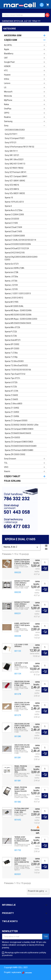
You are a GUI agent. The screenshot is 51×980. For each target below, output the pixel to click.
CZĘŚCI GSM (11, 40)
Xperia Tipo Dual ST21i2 (15, 374)
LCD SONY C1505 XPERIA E (21, 646)
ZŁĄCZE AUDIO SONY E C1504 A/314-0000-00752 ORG (22, 861)
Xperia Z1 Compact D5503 (16, 421)
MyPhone (8, 100)
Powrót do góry (38, 891)
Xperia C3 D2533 (12, 219)
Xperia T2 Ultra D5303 (14, 361)
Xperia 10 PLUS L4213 (14, 202)
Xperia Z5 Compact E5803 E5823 (19, 442)
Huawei (7, 75)
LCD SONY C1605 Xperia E (21, 664)
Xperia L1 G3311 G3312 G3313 (18, 293)
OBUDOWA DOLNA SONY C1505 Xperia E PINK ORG (22, 683)
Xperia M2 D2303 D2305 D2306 (18, 315)
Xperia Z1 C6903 (12, 412)
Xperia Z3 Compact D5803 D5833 (19, 429)
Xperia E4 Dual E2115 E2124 (17, 248)
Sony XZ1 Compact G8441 (16, 176)
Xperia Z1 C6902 (12, 408)
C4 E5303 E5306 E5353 (15, 130)
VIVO (6, 467)
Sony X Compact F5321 (15, 138)
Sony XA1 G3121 (12, 155)
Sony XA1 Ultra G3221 (14, 159)
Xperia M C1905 (12, 302)
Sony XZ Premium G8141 (16, 172)
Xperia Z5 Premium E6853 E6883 (19, 450)
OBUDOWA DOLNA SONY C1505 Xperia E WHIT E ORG (22, 705)
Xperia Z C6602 (11, 395)
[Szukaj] (23, 15)
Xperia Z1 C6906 (12, 416)
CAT (6, 58)
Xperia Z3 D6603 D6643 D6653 (18, 433)
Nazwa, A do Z (21, 547)
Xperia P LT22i (11, 332)
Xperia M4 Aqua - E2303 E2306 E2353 (21, 319)
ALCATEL (8, 45)
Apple (7, 49)
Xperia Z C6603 (11, 399)
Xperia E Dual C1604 (13, 227)
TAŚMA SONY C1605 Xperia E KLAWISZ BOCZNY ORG (22, 840)
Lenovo (7, 83)
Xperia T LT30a (11, 353)
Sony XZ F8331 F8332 (14, 168)
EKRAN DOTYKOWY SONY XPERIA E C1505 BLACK (22, 583)
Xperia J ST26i (11, 281)
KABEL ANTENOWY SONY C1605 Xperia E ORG (22, 625)
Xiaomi (7, 471)
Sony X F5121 (11, 142)
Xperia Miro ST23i (12, 327)
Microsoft (8, 92)
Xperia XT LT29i (11, 391)
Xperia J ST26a (11, 277)
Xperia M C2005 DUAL (14, 306)
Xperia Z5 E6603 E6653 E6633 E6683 (21, 446)
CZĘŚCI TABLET (12, 476)
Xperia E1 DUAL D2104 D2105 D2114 (20, 240)
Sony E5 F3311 (11, 134)
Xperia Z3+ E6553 (12, 437)
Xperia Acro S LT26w (14, 210)
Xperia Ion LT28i (11, 272)
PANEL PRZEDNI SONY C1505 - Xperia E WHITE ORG (21, 769)
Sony (6, 126)
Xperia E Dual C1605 (13, 231)
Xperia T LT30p (11, 357)
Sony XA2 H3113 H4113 (15, 164)
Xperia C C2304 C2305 (14, 214)
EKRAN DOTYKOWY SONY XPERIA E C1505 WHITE (22, 604)
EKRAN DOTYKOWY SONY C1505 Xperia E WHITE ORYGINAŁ (22, 562)
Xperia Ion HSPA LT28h (14, 268)
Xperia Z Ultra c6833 (13, 404)
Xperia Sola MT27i (13, 340)
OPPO (7, 113)
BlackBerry (9, 54)
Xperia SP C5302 (12, 344)
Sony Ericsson (10, 459)
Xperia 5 (8, 206)
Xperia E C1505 (11, 223)
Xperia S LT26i (11, 336)
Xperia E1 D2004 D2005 (15, 236)
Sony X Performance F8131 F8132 (19, 147)
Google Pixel (9, 62)
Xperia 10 (9, 198)
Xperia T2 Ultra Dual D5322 (16, 365)
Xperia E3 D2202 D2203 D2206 (18, 244)
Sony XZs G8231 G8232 (15, 193)
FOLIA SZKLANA (12, 481)
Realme (7, 117)
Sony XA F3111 (11, 151)
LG (5, 87)
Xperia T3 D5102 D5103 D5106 (18, 370)
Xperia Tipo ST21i (12, 378)
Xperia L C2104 (11, 285)
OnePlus (8, 109)
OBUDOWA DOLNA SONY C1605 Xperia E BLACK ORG (22, 726)
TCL (6, 463)
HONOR (7, 66)
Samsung (8, 121)
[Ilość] (45, 563)
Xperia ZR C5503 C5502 (15, 454)
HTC (6, 70)
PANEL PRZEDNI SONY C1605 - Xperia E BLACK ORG (21, 790)
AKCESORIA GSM (13, 35)
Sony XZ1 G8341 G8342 (15, 181)
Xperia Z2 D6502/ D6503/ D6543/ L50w (22, 425)
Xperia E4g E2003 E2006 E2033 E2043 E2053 (21, 258)
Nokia (6, 104)
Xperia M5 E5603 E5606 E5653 (18, 323)
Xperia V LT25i (11, 387)
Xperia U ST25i (11, 382)
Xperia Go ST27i (12, 264)
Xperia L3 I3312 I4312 (14, 298)
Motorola (8, 96)
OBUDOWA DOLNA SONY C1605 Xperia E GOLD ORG (22, 747)
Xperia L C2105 (11, 289)
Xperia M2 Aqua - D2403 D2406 (18, 310)
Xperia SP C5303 (12, 349)
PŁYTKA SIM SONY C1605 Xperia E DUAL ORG (22, 811)
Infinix (7, 79)
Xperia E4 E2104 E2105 (15, 253)
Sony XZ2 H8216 (12, 185)
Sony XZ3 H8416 (12, 189)
